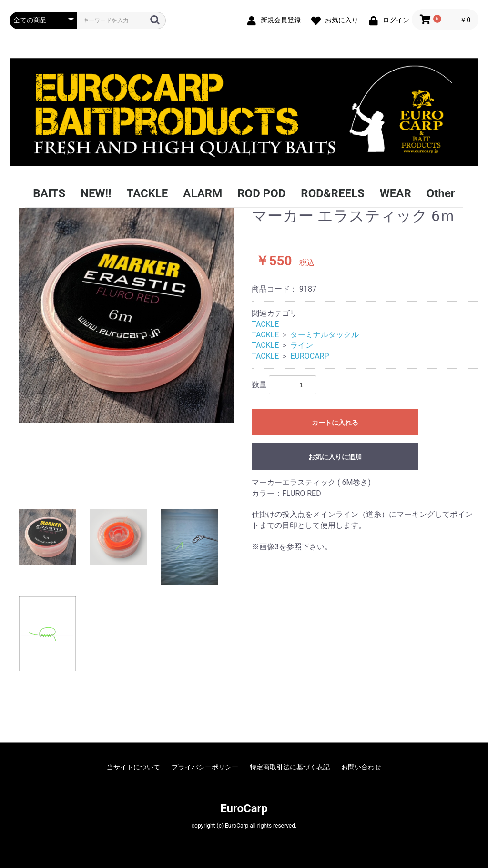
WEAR (396, 193)
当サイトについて (133, 767)
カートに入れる (335, 423)
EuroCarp (244, 808)
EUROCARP (310, 356)
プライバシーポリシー (205, 767)
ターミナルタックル (325, 335)
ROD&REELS (332, 193)
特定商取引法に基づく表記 (290, 767)
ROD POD (261, 193)
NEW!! (96, 193)
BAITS (49, 193)
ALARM (203, 193)
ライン (302, 345)
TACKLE (147, 193)
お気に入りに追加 (335, 457)
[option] (127, 315)
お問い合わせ (361, 767)
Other (441, 193)
